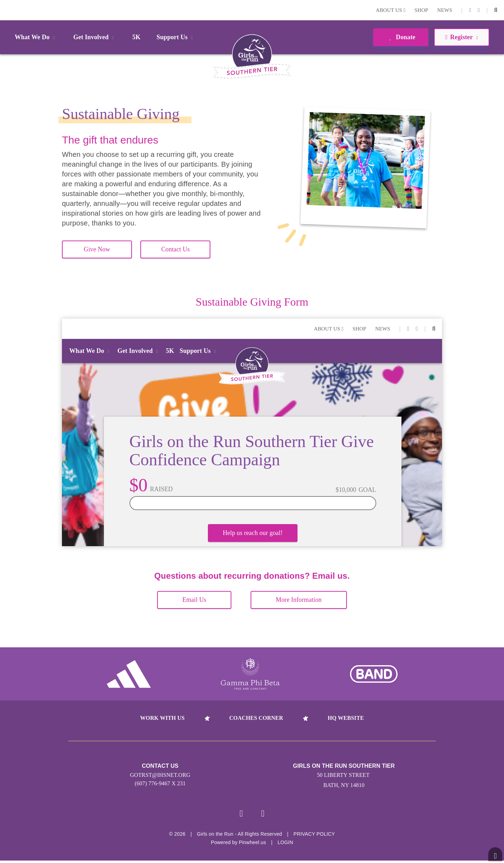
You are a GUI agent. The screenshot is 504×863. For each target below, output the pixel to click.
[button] (496, 10)
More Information (299, 600)
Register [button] (461, 37)
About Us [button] (391, 10)
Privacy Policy (314, 836)
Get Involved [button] (95, 37)
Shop (421, 10)
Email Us (194, 600)
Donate (401, 37)
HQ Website (346, 718)
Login (7, 10)
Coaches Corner (256, 718)
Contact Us (176, 249)
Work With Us (162, 718)
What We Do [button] (36, 37)
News (445, 10)
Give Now (97, 249)
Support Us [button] (176, 37)
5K (136, 37)
